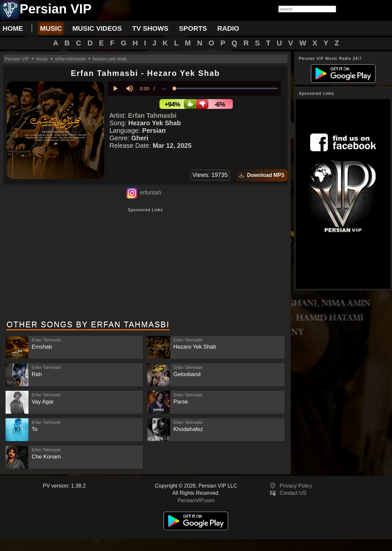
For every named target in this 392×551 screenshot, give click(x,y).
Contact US (293, 493)
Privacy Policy (296, 486)
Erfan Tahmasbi (152, 115)
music (51, 28)
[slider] (226, 88)
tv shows (150, 28)
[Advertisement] (145, 265)
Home (13, 28)
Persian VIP (17, 59)
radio (228, 28)
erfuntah (151, 193)
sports (193, 28)
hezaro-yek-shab (110, 59)
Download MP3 (261, 175)
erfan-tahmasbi (70, 59)
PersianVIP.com (196, 500)
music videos (97, 28)
